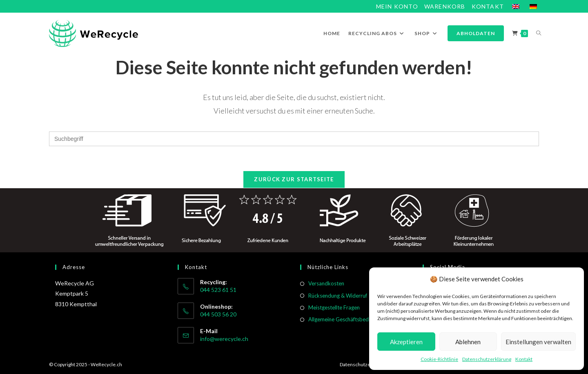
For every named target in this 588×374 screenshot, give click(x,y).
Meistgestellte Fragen (334, 307)
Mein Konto (397, 6)
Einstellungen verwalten (538, 342)
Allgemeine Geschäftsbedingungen (349, 319)
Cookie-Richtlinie (439, 359)
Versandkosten (326, 283)
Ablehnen (468, 342)
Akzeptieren (406, 342)
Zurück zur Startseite (294, 179)
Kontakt (524, 359)
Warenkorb (445, 6)
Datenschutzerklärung (487, 359)
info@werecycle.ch (224, 339)
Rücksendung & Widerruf (338, 296)
